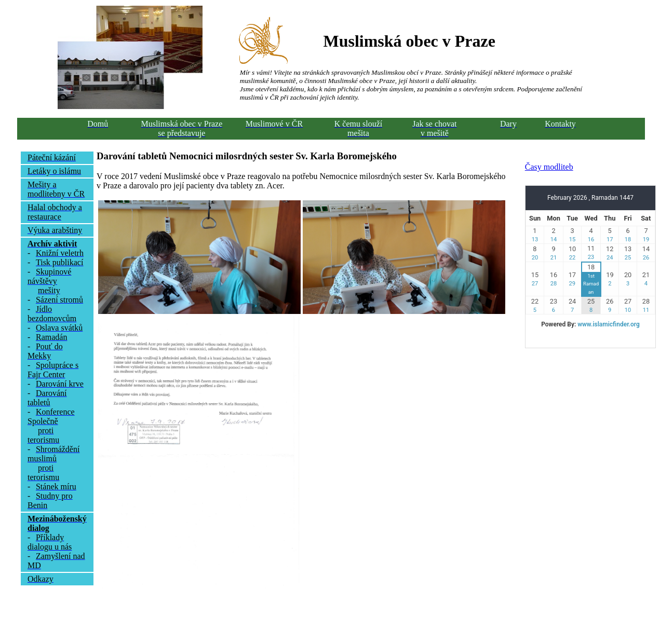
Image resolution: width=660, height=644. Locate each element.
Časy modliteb (549, 167)
